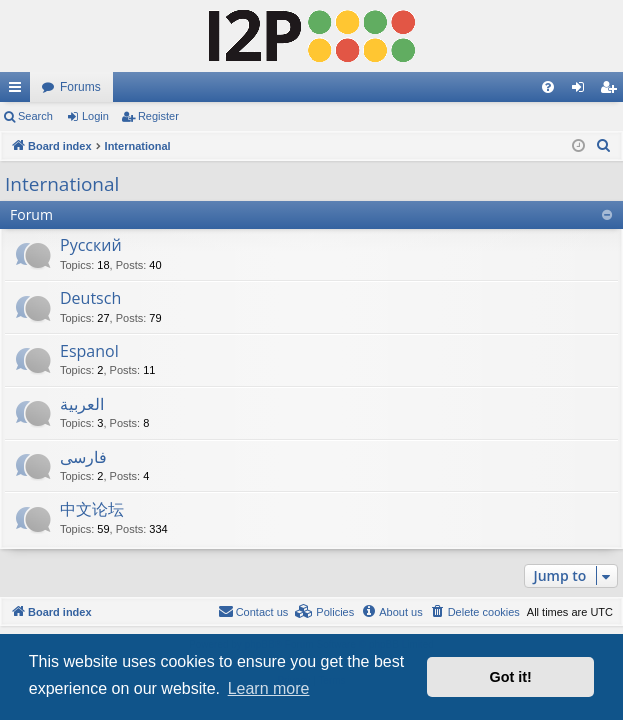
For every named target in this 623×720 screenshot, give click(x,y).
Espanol (89, 351)
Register (158, 116)
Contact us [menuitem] (253, 611)
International (62, 184)
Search (35, 116)
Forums (80, 87)
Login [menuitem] (582, 91)
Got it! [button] (511, 677)
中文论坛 (92, 509)
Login (95, 116)
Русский (91, 245)
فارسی (83, 457)
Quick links (19, 91)
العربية (82, 404)
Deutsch (90, 298)
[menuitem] (548, 87)
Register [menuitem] (612, 91)
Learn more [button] (269, 688)
